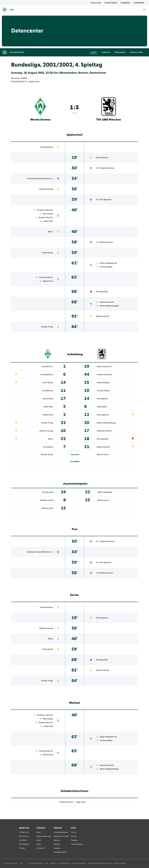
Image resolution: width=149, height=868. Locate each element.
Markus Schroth (106, 242)
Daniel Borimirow (107, 168)
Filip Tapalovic (102, 158)
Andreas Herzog (34, 179)
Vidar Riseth (102, 407)
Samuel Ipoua (106, 302)
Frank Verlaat (47, 253)
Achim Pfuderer (103, 383)
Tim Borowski (44, 277)
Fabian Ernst (48, 281)
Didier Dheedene (107, 263)
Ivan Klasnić (48, 447)
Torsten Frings (47, 327)
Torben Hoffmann (104, 375)
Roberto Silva (44, 217)
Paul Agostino (106, 200)
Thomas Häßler (106, 267)
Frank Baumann (47, 147)
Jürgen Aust (34, 82)
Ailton (50, 232)
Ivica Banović (48, 391)
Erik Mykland (102, 399)
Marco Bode (48, 214)
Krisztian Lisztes (43, 210)
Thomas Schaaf (47, 455)
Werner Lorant (103, 455)
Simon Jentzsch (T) (104, 367)
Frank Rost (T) (47, 367)
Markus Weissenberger (109, 306)
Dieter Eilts (48, 221)
